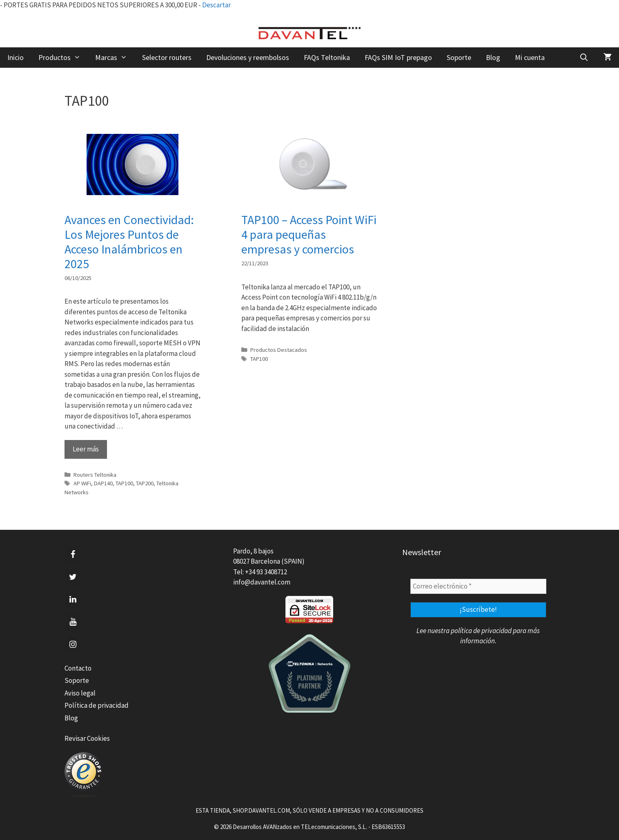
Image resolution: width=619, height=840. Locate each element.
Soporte (459, 57)
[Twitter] (73, 577)
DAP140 (103, 483)
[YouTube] (73, 622)
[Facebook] (73, 555)
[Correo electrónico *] (478, 587)
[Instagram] (73, 644)
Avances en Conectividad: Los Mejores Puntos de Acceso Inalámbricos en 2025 (129, 242)
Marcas (115, 58)
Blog (493, 57)
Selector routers (167, 57)
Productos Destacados (279, 350)
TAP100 (124, 483)
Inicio (16, 57)
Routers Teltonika (95, 475)
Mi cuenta (530, 57)
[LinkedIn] (73, 600)
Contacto (78, 668)
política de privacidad (481, 631)
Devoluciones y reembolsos (248, 57)
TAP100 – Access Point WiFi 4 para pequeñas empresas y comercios (309, 234)
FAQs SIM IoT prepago (398, 57)
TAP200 (145, 483)
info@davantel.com (262, 582)
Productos (63, 58)
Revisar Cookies (87, 738)
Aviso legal (80, 693)
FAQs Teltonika (327, 57)
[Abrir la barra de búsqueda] (584, 58)
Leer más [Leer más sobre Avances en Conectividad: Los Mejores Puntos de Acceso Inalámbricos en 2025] (86, 449)
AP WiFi (82, 483)
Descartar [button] (216, 5)
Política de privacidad (97, 705)
